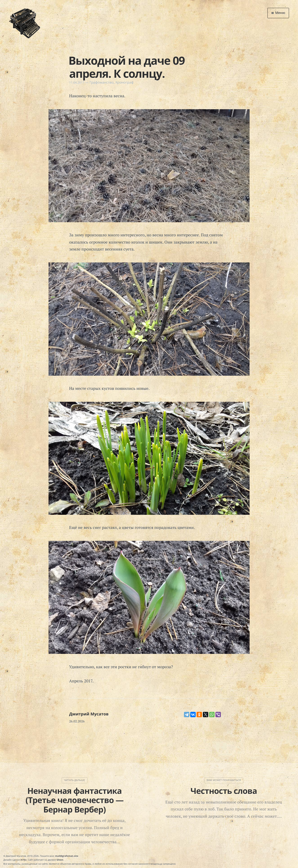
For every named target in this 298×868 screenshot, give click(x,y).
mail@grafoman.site (67, 856)
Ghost (60, 860)
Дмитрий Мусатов (89, 714)
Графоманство (102, 82)
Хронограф (124, 82)
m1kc (24, 860)
